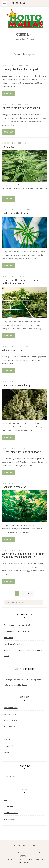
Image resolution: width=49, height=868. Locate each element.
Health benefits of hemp (16, 213)
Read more (8, 93)
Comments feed (11, 813)
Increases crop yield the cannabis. (21, 108)
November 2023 (11, 708)
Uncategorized (8, 66)
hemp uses (8, 146)
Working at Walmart (12, 680)
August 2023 (9, 727)
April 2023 (8, 740)
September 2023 (11, 720)
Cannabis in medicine (14, 487)
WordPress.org (10, 819)
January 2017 (9, 752)
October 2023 (10, 714)
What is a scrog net (13, 350)
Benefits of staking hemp (16, 385)
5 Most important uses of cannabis (21, 452)
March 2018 (9, 746)
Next (30, 594)
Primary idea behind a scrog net (20, 69)
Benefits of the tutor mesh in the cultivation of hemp (21, 281)
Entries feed (9, 806)
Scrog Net (24, 34)
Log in (7, 800)
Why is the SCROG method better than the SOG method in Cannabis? (23, 555)
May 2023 (8, 733)
